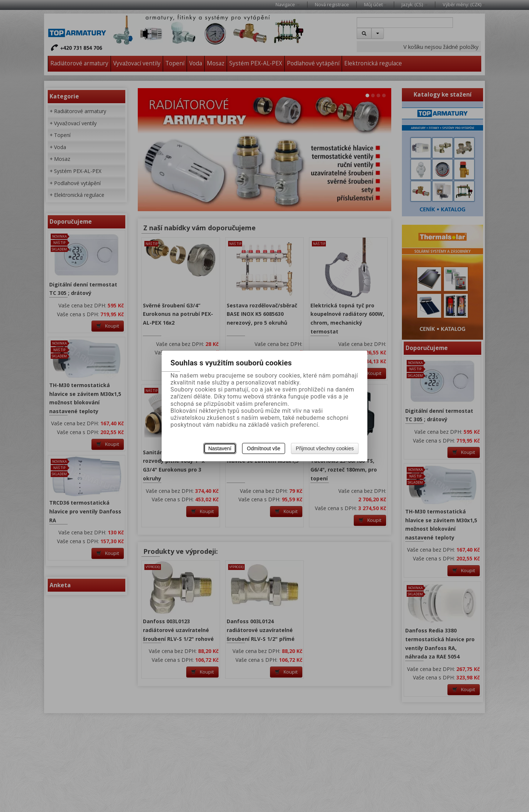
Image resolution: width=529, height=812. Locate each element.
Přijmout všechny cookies (325, 448)
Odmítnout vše (264, 448)
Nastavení (220, 448)
